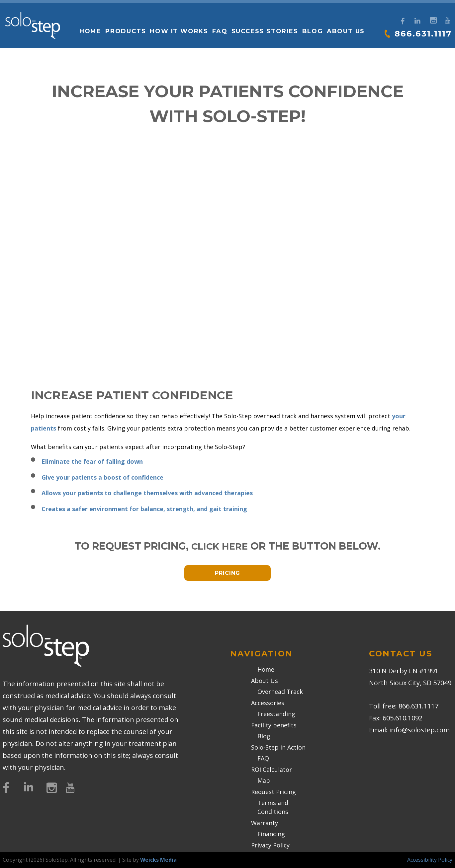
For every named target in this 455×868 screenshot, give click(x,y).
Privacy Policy (270, 845)
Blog (312, 31)
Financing (271, 834)
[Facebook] (403, 21)
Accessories (268, 703)
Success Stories (264, 31)
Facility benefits (274, 725)
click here (220, 546)
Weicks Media (158, 860)
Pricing (227, 573)
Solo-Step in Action (278, 747)
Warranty (265, 823)
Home (89, 31)
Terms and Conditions (273, 807)
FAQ (219, 31)
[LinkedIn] (417, 21)
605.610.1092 (403, 718)
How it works (178, 31)
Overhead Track (280, 692)
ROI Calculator (272, 769)
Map (264, 780)
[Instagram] (433, 19)
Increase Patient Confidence (146, 395)
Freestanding (276, 714)
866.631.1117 (422, 33)
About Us (345, 31)
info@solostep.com (419, 730)
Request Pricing (273, 792)
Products (125, 31)
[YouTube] (447, 19)
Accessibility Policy (430, 860)
